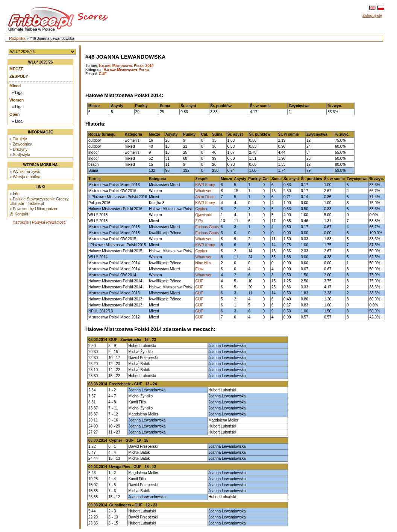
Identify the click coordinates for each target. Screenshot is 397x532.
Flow (199, 269)
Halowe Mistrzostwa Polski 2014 (126, 66)
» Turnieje (18, 139)
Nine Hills (203, 263)
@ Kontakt (19, 214)
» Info (14, 194)
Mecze (16, 69)
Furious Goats (207, 227)
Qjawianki (204, 215)
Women (17, 100)
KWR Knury (205, 185)
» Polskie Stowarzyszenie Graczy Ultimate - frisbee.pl (39, 201)
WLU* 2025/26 (41, 62)
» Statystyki (20, 155)
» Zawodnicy (21, 144)
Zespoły (19, 76)
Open (14, 114)
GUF (103, 74)
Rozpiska (17, 38)
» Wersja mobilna (25, 177)
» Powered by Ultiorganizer (33, 209)
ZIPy (199, 221)
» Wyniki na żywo (25, 171)
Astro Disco (205, 197)
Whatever (204, 191)
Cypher (202, 209)
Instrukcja (20, 222)
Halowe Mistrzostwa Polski (126, 70)
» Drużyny (18, 149)
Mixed (15, 86)
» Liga (17, 92)
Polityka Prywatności (49, 222)
